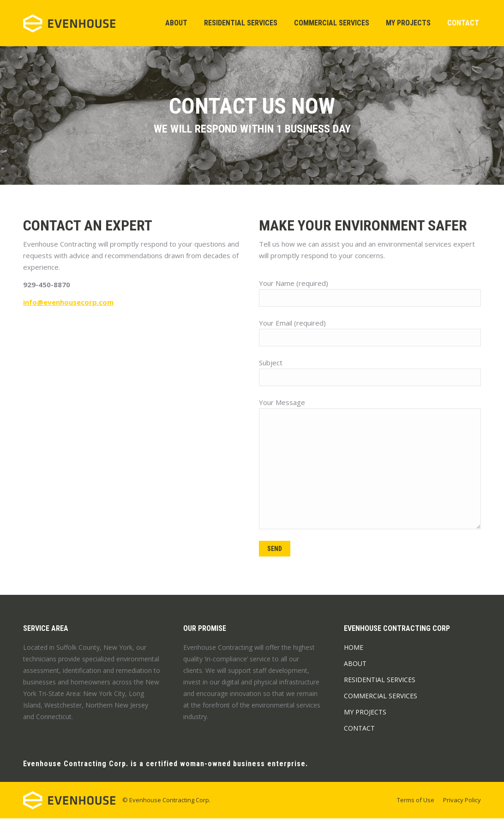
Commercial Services (381, 712)
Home (354, 664)
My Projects (365, 729)
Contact (359, 745)
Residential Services (380, 696)
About (355, 680)
